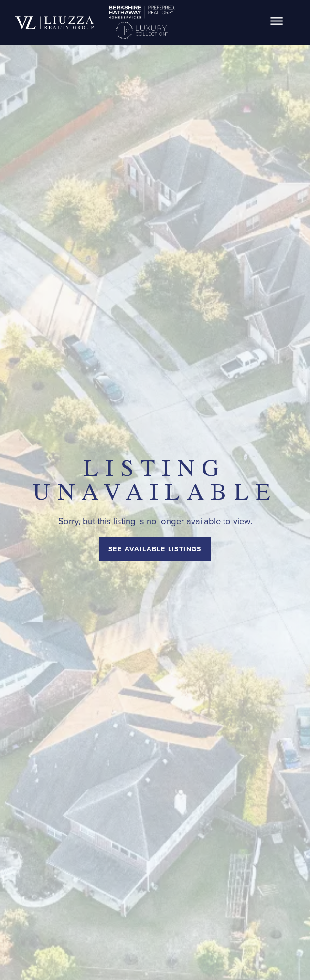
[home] (54, 23)
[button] (277, 23)
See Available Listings (155, 549)
